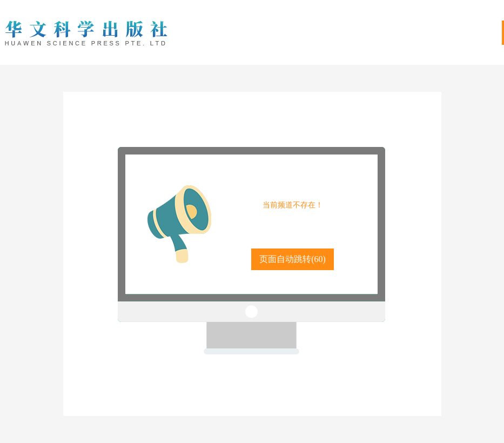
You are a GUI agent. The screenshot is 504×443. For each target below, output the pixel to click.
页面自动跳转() (293, 259)
